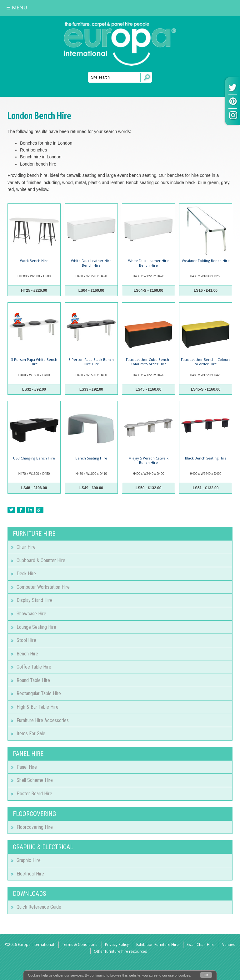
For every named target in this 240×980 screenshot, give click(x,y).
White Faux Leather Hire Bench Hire (91, 263)
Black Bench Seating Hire (206, 458)
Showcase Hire (31, 614)
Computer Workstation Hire (43, 587)
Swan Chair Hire (200, 944)
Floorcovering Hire (35, 827)
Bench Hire (27, 654)
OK (206, 975)
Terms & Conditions (80, 944)
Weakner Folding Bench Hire (206, 261)
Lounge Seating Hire (36, 627)
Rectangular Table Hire (39, 693)
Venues (229, 944)
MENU (17, 8)
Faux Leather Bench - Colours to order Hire (206, 362)
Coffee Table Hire (34, 667)
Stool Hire (26, 640)
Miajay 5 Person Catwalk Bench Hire (148, 460)
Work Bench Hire (34, 261)
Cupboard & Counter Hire (41, 560)
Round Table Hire (33, 680)
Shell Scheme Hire (35, 780)
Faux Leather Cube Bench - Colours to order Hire (149, 362)
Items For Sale (31, 734)
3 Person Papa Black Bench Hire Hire (91, 362)
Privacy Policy (117, 944)
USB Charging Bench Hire (34, 458)
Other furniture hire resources (120, 951)
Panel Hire (27, 767)
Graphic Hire (29, 860)
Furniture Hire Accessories (43, 720)
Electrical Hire (30, 874)
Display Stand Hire (35, 600)
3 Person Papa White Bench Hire (34, 362)
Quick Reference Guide (39, 907)
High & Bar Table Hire (37, 707)
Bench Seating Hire (91, 458)
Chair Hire (26, 547)
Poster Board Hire (34, 794)
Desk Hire (26, 574)
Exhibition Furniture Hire (157, 944)
